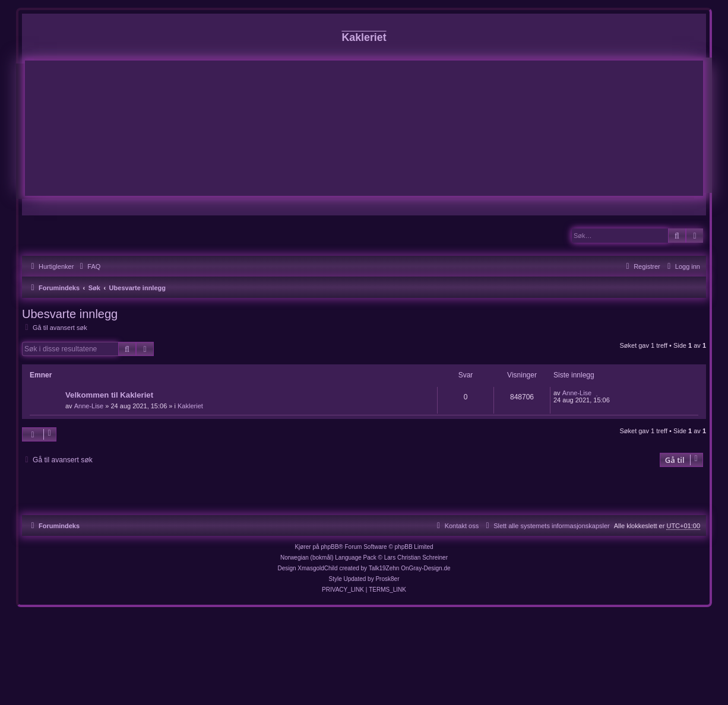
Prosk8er (387, 579)
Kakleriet (190, 406)
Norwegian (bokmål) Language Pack (328, 558)
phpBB (330, 547)
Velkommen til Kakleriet (109, 395)
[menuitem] (88, 266)
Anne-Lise (89, 406)
